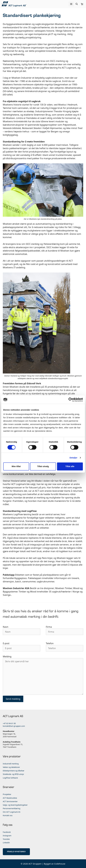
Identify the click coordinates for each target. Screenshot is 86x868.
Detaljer (74, 458)
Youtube (6, 839)
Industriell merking (11, 764)
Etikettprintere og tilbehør (14, 771)
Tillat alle (70, 466)
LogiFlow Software (10, 778)
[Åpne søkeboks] (77, 4)
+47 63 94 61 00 (9, 723)
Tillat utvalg (43, 466)
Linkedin (6, 843)
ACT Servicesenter (10, 801)
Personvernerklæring (12, 808)
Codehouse (60, 864)
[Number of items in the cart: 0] (82, 4)
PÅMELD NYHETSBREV (16, 852)
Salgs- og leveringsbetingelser (15, 805)
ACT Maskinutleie (10, 798)
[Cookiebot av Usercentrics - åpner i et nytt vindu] (70, 400)
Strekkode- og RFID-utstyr (13, 774)
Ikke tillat (16, 466)
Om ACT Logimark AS (12, 812)
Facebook (7, 832)
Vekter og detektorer (11, 767)
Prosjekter (7, 794)
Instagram (7, 836)
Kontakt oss (8, 815)
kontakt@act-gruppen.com (14, 726)
